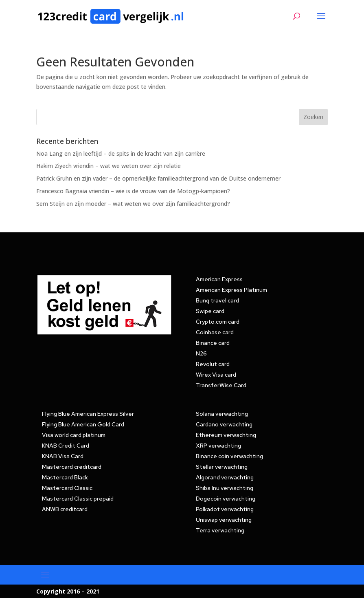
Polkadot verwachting (225, 509)
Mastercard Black (65, 477)
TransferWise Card (221, 385)
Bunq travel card (217, 300)
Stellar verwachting (222, 467)
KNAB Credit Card (66, 446)
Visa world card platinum (74, 435)
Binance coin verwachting (229, 456)
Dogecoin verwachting (226, 499)
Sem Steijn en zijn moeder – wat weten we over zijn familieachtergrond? (133, 204)
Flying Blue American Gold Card (83, 424)
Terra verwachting (220, 530)
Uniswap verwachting (224, 520)
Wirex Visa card (216, 375)
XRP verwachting (218, 446)
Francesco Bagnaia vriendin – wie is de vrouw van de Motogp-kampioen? (133, 191)
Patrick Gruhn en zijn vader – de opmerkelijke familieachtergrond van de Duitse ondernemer (158, 178)
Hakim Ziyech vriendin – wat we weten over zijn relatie (109, 166)
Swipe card (210, 311)
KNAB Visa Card (63, 456)
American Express (219, 279)
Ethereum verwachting (226, 435)
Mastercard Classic (67, 488)
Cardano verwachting (224, 424)
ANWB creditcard (65, 509)
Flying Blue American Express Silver (88, 414)
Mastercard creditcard (72, 467)
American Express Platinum (231, 290)
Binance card (213, 343)
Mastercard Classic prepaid (78, 499)
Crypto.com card (218, 322)
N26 (201, 353)
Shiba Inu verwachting (225, 488)
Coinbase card (215, 332)
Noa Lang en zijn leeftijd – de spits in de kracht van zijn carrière (121, 153)
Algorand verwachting (225, 477)
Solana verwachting (222, 414)
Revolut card (213, 364)
